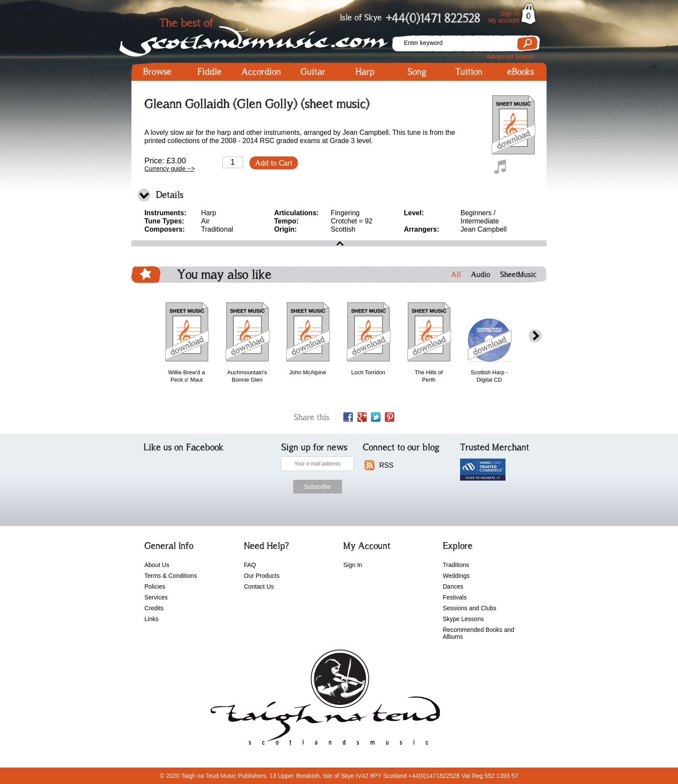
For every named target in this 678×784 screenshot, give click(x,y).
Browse (157, 72)
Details (170, 195)
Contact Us (259, 586)
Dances (453, 586)
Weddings (456, 576)
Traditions (456, 565)
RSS (386, 465)
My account (504, 20)
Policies (155, 586)
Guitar (313, 72)
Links (152, 619)
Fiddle (209, 72)
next (535, 336)
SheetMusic (518, 274)
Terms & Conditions (171, 576)
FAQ (250, 565)
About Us (157, 565)
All (456, 274)
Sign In (510, 13)
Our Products (262, 576)
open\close (339, 243)
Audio (481, 274)
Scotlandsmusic (261, 35)
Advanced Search (510, 57)
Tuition (469, 72)
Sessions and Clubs (470, 608)
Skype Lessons (463, 619)
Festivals (455, 597)
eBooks (521, 72)
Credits (154, 608)
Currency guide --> (169, 169)
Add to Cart (274, 163)
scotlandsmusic (323, 700)
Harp (365, 72)
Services (156, 597)
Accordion (261, 72)
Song (417, 72)
